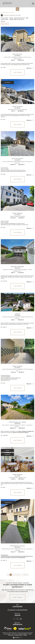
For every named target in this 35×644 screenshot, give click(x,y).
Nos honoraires (7, 634)
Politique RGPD (18, 635)
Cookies (25, 635)
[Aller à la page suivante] (27, 575)
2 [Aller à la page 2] (13, 575)
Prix (2, 24)
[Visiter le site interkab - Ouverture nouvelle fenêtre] (25, 629)
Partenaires (11, 635)
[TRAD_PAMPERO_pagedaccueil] (7, 5)
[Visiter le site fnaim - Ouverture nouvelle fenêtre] (15, 629)
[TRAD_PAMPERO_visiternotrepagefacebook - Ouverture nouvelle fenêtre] (14, 619)
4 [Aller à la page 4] (19, 575)
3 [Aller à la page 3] (16, 575)
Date (7, 24)
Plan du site (15, 634)
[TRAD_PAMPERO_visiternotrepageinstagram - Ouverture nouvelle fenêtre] (17, 619)
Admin (30, 634)
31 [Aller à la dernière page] (24, 575)
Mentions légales (23, 634)
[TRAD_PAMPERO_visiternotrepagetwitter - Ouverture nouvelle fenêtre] (21, 619)
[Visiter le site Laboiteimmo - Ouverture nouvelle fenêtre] (17, 638)
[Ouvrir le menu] (33, 4)
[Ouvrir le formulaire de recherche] (17, 9)
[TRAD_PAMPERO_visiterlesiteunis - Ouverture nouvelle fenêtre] (8, 629)
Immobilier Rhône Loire (5, 12)
